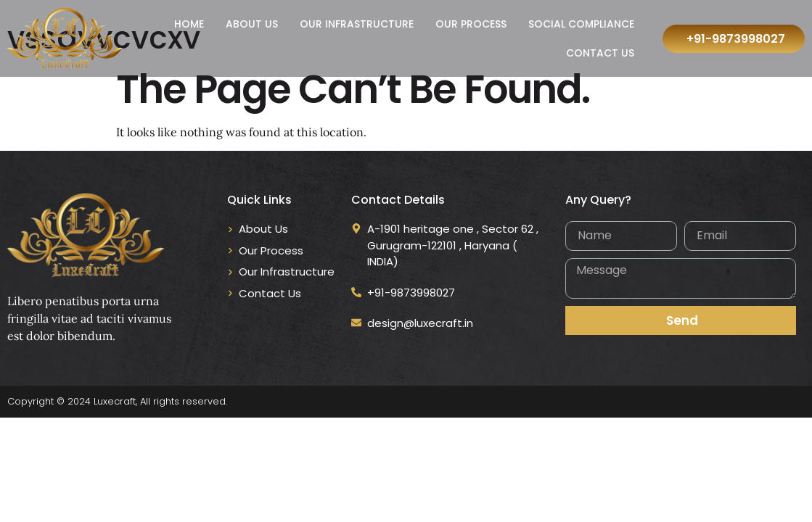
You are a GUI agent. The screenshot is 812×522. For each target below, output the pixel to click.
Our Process (471, 24)
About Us (252, 24)
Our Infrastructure (357, 24)
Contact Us (600, 53)
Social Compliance (581, 24)
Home (189, 24)
